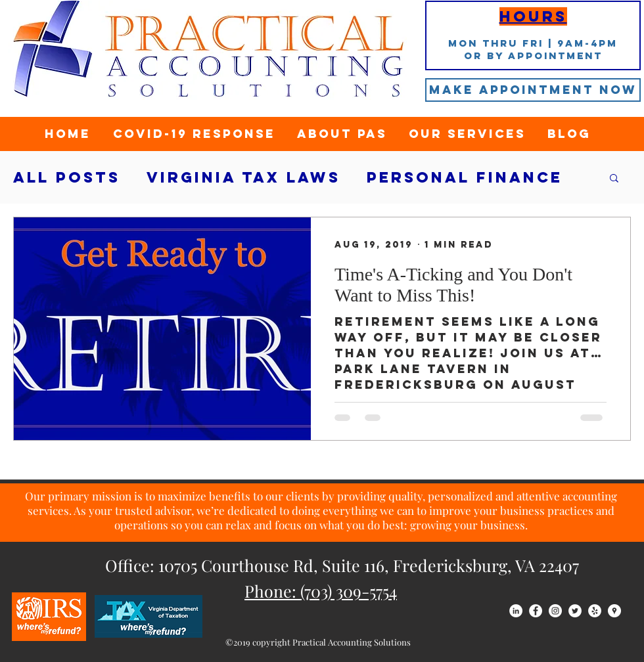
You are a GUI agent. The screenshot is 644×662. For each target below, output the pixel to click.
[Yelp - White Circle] (595, 611)
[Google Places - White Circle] (614, 611)
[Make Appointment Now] (533, 90)
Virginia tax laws (243, 178)
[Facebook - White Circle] (536, 611)
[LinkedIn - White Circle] (516, 611)
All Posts (67, 178)
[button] (614, 179)
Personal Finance (465, 178)
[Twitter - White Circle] (575, 611)
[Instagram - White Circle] (555, 611)
